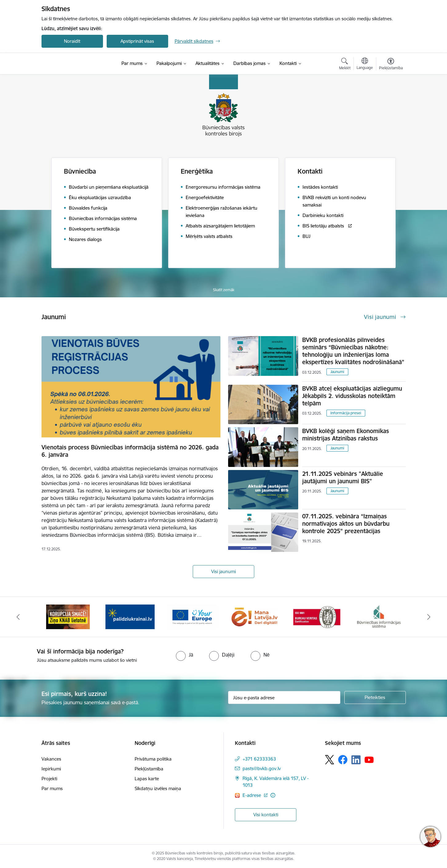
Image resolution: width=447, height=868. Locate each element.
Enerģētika (197, 171)
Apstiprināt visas (137, 41)
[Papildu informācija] (273, 795)
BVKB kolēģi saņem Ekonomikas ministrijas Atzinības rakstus (346, 435)
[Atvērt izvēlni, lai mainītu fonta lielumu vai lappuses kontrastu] (391, 65)
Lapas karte (147, 779)
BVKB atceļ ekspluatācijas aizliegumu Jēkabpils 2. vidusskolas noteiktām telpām (352, 396)
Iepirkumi (51, 769)
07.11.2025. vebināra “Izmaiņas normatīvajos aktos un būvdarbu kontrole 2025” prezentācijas (346, 524)
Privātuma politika (153, 759)
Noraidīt (72, 41)
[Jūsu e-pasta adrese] (284, 697)
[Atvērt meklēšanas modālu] (345, 65)
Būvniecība (80, 171)
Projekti (49, 779)
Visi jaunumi (223, 571)
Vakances (51, 759)
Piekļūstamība (149, 769)
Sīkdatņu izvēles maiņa (158, 788)
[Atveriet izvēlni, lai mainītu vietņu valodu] (365, 64)
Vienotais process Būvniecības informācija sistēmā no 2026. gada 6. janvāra (130, 451)
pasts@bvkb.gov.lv (262, 768)
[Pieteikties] (375, 697)
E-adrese (252, 795)
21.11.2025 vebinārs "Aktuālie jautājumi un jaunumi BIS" (343, 477)
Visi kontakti (266, 815)
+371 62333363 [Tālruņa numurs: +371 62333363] (259, 759)
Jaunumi (337, 372)
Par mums (52, 788)
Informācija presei (346, 413)
